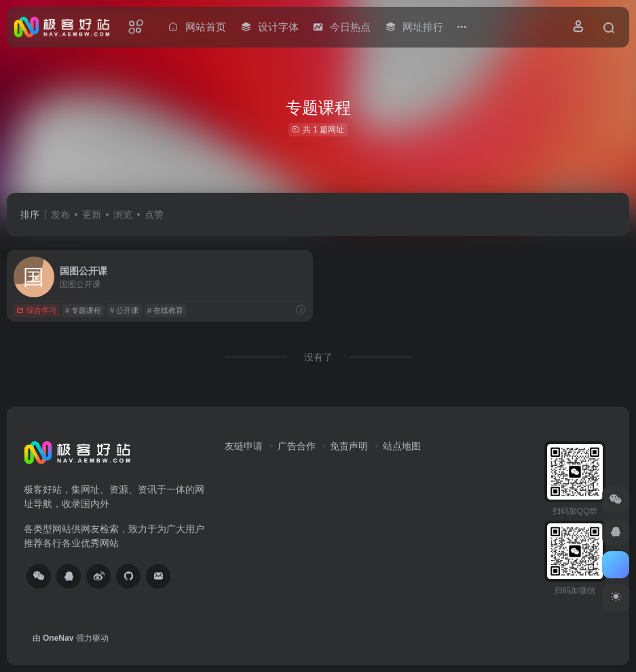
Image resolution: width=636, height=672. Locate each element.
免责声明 (349, 446)
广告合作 (297, 446)
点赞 (154, 214)
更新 (92, 214)
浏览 (123, 214)
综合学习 (36, 310)
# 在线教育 (165, 310)
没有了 (318, 357)
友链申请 (244, 446)
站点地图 (402, 446)
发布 (60, 214)
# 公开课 (124, 310)
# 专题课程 (83, 310)
